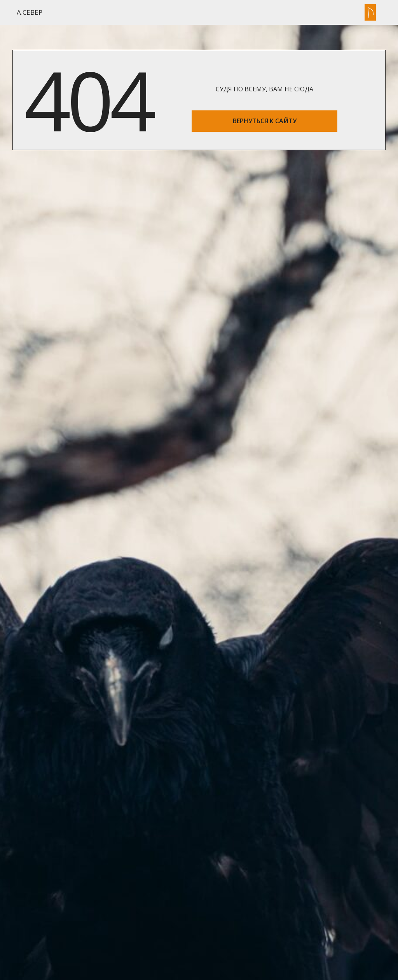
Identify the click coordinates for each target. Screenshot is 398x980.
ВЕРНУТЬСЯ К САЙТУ (265, 121)
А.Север (30, 12)
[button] (370, 13)
